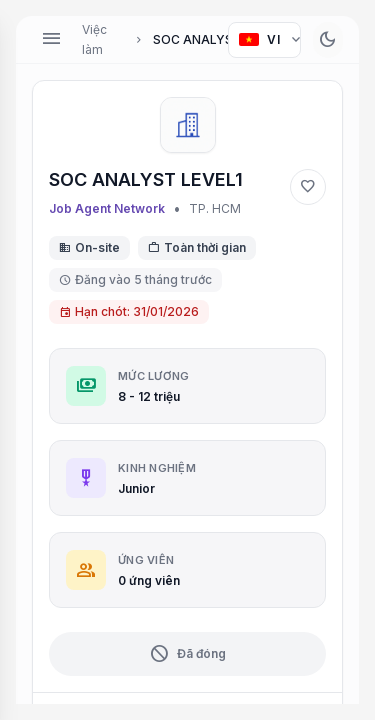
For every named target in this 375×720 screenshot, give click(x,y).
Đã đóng (187, 654)
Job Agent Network (107, 208)
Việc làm (94, 39)
